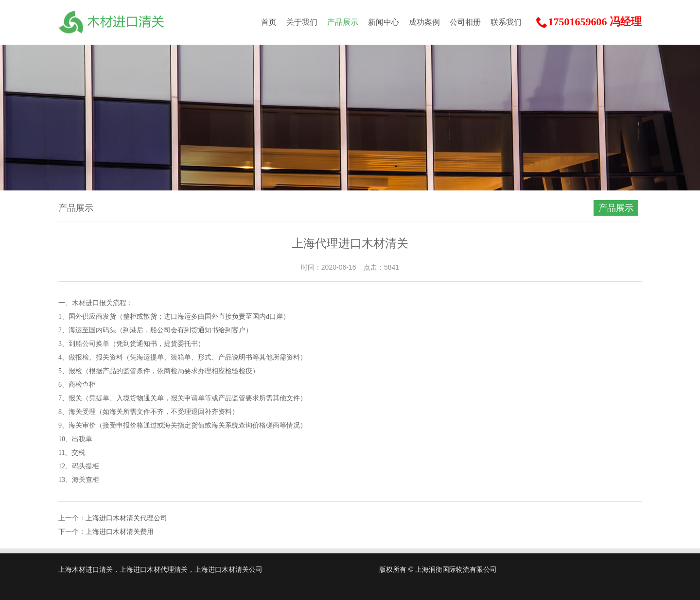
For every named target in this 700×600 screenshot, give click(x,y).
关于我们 (302, 22)
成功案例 (424, 22)
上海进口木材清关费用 (120, 532)
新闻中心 (384, 22)
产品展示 (343, 22)
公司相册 (465, 22)
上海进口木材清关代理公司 (126, 518)
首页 (269, 22)
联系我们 (506, 22)
